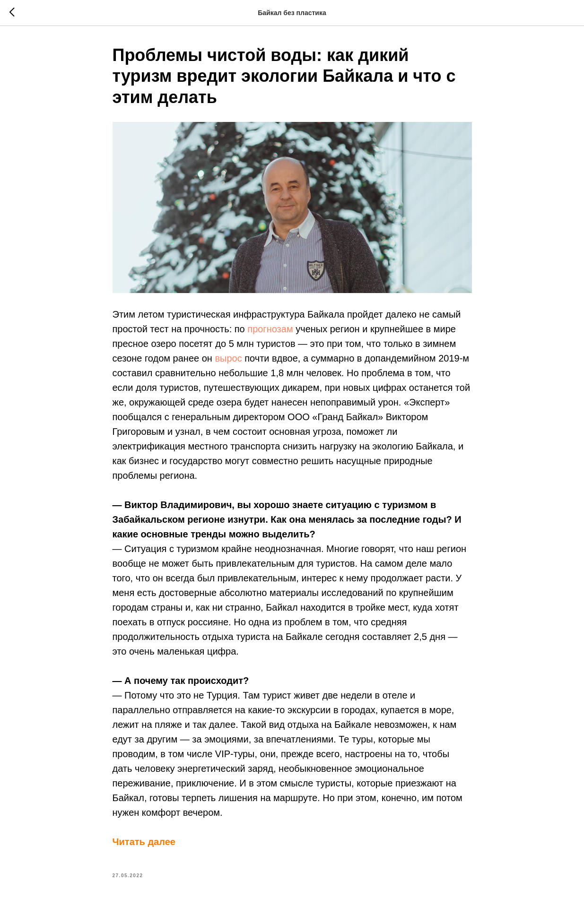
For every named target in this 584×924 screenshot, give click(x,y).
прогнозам (270, 329)
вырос (228, 358)
